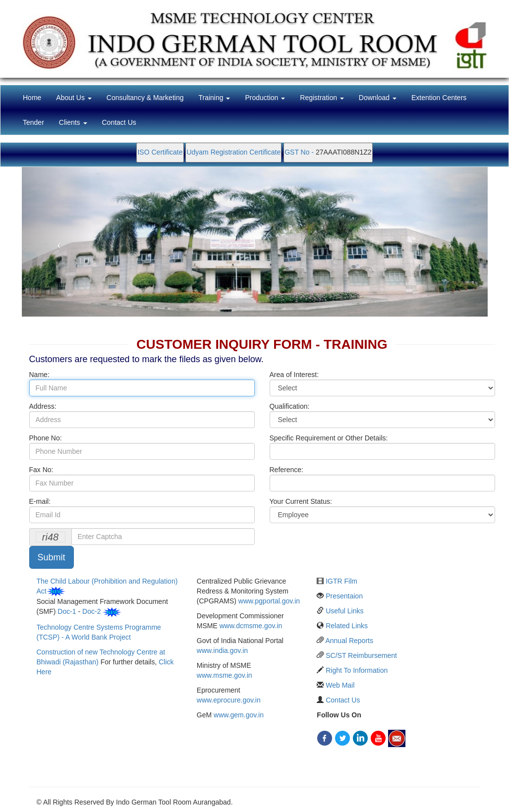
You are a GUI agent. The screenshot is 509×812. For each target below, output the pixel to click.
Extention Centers (439, 98)
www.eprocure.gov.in (229, 700)
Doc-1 (67, 611)
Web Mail (340, 685)
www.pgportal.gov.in (269, 601)
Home (36, 97)
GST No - (300, 152)
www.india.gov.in (222, 650)
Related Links (347, 626)
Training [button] (214, 98)
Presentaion (344, 596)
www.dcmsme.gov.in (251, 626)
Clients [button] (73, 122)
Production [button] (265, 98)
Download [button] (378, 98)
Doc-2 (91, 611)
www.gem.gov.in (239, 715)
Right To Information (357, 670)
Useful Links (344, 611)
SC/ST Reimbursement (361, 655)
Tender (33, 122)
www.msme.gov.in (225, 675)
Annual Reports (349, 641)
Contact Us (119, 122)
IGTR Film (341, 581)
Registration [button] (322, 98)
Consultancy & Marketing (145, 98)
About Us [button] (74, 98)
